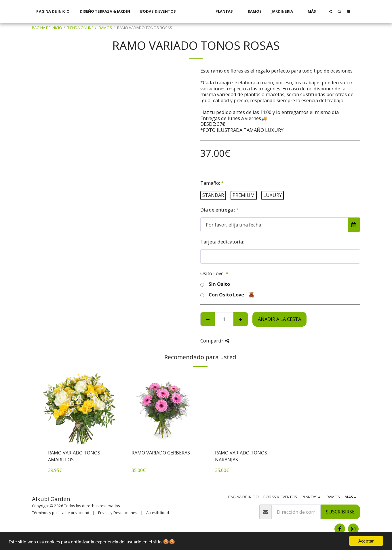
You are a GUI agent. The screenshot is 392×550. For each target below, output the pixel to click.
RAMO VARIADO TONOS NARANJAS (241, 456)
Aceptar (366, 541)
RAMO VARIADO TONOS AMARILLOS (74, 456)
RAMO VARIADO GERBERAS (161, 453)
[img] (79, 409)
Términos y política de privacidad (61, 513)
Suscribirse (340, 512)
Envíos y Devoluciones (118, 513)
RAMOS (105, 28)
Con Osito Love (227, 295)
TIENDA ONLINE (80, 28)
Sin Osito (215, 284)
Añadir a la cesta (279, 319)
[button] (338, 11)
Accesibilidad (158, 513)
